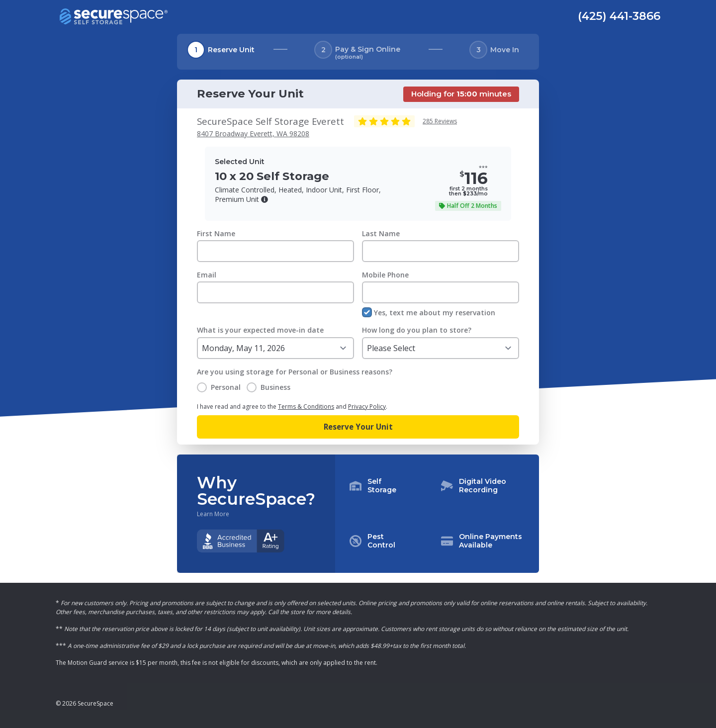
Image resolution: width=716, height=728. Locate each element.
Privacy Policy (367, 407)
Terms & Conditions (306, 407)
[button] (265, 199)
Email (207, 275)
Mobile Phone (385, 275)
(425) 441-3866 (619, 16)
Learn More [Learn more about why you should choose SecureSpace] (213, 514)
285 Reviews (440, 121)
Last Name (381, 233)
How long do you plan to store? (417, 330)
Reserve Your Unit (358, 427)
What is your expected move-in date (260, 330)
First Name (216, 233)
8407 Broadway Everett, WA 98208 (253, 134)
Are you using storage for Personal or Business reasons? (295, 372)
